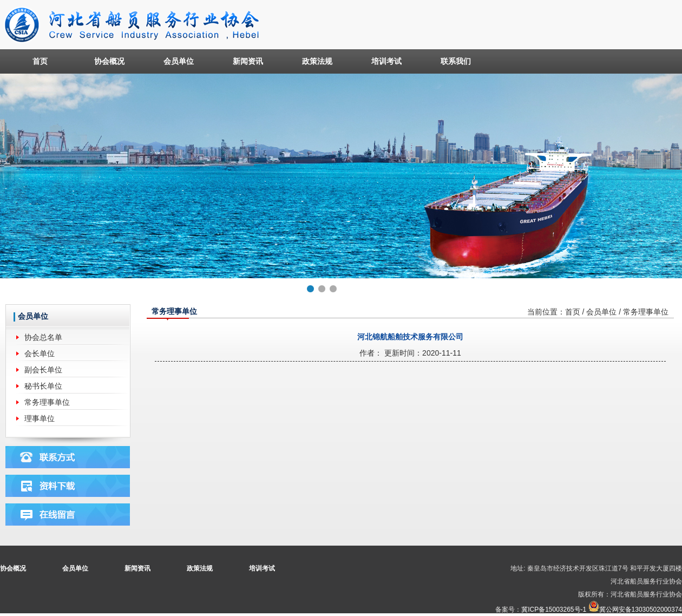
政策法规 (317, 61)
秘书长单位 (43, 386)
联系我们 (456, 61)
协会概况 (109, 61)
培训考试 (386, 61)
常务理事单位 (47, 402)
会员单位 (179, 61)
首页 (40, 61)
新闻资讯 (248, 61)
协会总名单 (43, 337)
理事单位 (40, 418)
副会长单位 (43, 370)
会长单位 (40, 353)
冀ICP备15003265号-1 (554, 610)
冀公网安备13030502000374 (641, 610)
